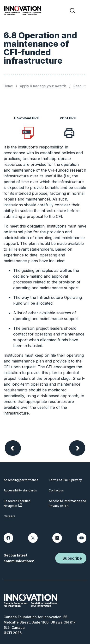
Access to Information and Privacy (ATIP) (67, 503)
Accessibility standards (20, 490)
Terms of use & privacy (65, 480)
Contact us (56, 490)
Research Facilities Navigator (17, 503)
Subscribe (72, 558)
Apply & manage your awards (43, 86)
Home (8, 86)
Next (78, 447)
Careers (9, 516)
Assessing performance (21, 480)
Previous (12, 447)
